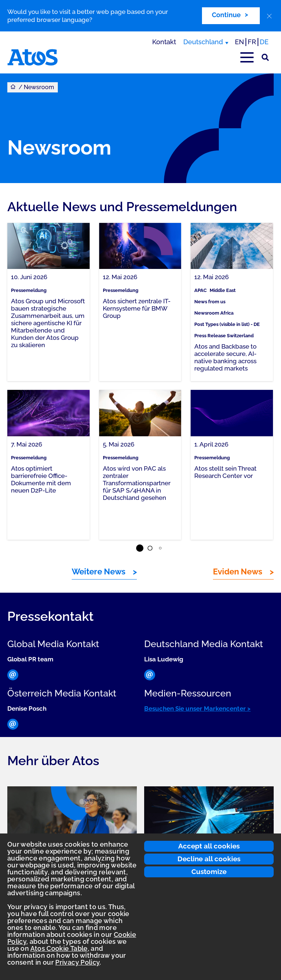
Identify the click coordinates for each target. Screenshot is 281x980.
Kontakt (164, 42)
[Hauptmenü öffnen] (247, 57)
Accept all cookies (209, 846)
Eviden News (238, 571)
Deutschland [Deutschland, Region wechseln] (203, 42)
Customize (209, 871)
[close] (269, 16)
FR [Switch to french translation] (252, 42)
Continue (226, 15)
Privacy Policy (77, 962)
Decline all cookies (209, 859)
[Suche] (265, 57)
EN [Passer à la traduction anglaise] (239, 42)
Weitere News (99, 571)
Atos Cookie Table (59, 948)
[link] (48, 302)
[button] (140, 548)
